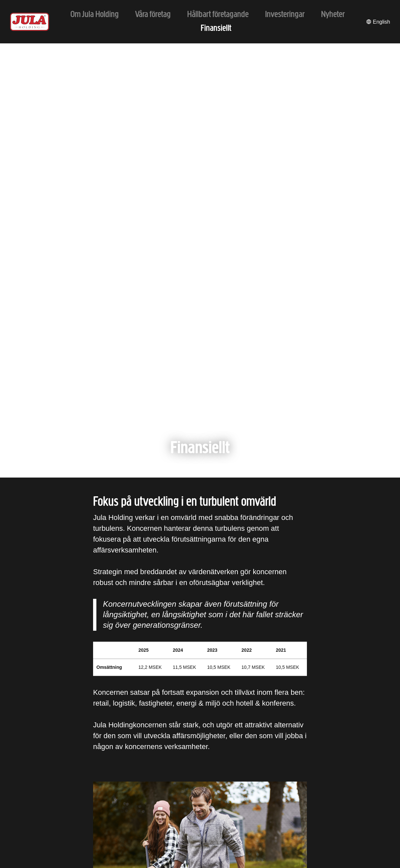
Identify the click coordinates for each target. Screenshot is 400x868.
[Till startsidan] (30, 22)
